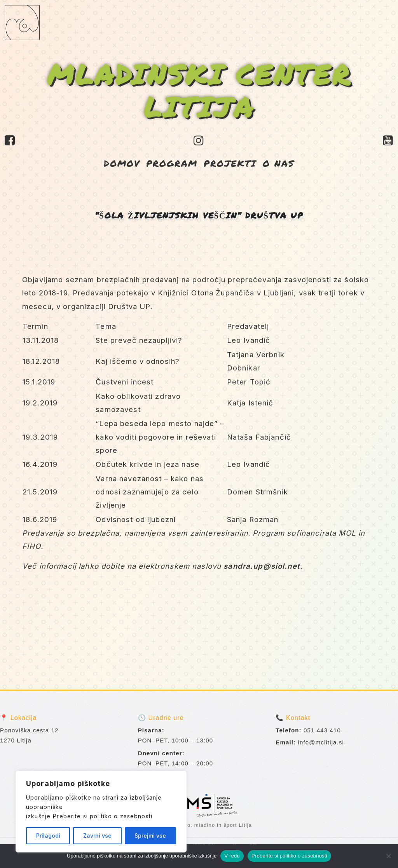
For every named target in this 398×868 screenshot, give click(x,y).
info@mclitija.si (321, 742)
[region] (101, 812)
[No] (388, 856)
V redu (232, 856)
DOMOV (122, 163)
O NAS (278, 163)
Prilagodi (48, 836)
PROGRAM (172, 163)
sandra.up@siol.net (262, 566)
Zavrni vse (97, 836)
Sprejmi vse (150, 836)
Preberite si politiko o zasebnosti (103, 816)
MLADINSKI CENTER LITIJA (199, 90)
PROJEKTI (230, 163)
